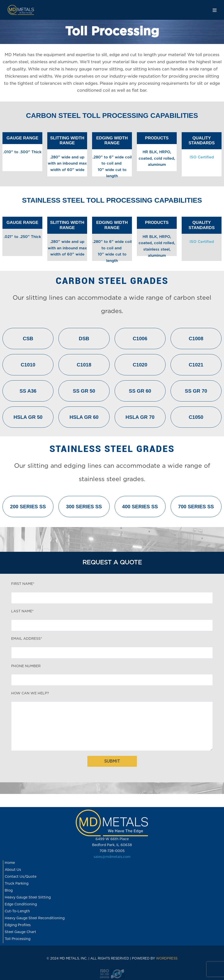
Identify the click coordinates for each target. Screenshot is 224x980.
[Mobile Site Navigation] (215, 10)
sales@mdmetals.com (112, 857)
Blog (9, 891)
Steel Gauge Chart (20, 932)
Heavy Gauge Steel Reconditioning (35, 918)
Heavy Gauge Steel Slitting (28, 897)
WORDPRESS (167, 959)
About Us (13, 870)
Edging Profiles (18, 925)
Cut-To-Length (17, 911)
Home (10, 863)
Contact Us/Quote (21, 877)
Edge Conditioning (21, 904)
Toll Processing (18, 939)
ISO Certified (202, 157)
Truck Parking (17, 884)
